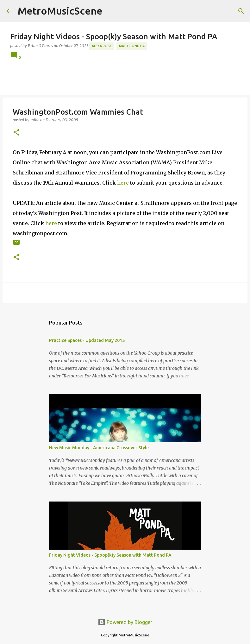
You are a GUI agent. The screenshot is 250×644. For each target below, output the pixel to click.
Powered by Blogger (125, 622)
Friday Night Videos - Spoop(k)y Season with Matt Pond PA (110, 555)
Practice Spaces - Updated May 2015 (87, 340)
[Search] (241, 11)
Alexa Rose (102, 46)
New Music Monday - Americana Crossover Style (99, 448)
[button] (16, 133)
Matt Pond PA (132, 46)
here (123, 183)
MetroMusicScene (60, 11)
